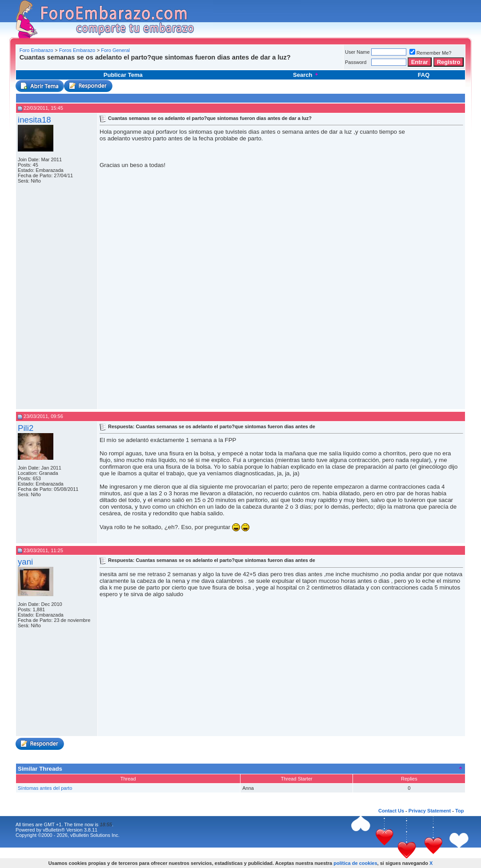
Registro (449, 62)
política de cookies (355, 863)
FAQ (424, 75)
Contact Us (391, 811)
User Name (357, 52)
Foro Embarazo (36, 50)
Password (356, 62)
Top (459, 811)
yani (25, 562)
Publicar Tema (123, 75)
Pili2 (26, 428)
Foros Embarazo (77, 50)
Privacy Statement (430, 811)
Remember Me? (431, 53)
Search (306, 75)
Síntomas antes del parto (45, 788)
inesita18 (34, 120)
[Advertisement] (180, 64)
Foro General (115, 50)
